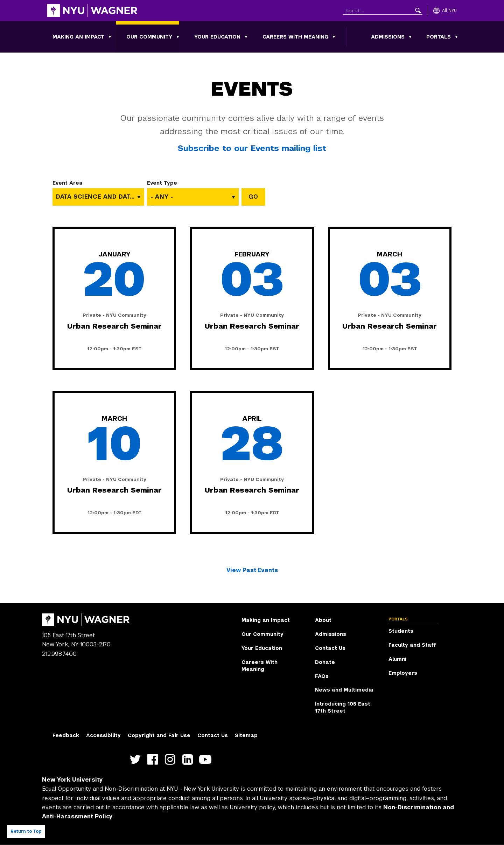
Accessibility (103, 735)
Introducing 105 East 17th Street (343, 707)
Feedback (66, 735)
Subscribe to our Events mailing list (252, 148)
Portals (439, 37)
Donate (325, 662)
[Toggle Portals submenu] (456, 37)
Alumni (397, 659)
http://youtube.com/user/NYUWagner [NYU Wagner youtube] (207, 759)
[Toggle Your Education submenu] (246, 37)
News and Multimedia (344, 690)
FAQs (322, 676)
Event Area (68, 183)
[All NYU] (445, 11)
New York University (72, 780)
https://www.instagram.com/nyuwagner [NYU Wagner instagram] (172, 759)
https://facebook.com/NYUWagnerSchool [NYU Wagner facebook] (154, 759)
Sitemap (246, 735)
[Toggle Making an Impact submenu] (110, 37)
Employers (403, 673)
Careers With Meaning (295, 37)
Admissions (388, 37)
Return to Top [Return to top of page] (26, 831)
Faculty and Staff (412, 645)
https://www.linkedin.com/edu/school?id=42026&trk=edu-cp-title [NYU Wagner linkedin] (189, 759)
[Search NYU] (383, 9)
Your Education (217, 37)
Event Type (162, 183)
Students (401, 631)
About (323, 620)
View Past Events (252, 570)
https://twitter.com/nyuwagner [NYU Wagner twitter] (137, 759)
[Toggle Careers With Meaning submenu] (334, 37)
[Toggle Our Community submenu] (178, 37)
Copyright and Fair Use (159, 735)
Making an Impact (78, 37)
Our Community (149, 37)
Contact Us (330, 648)
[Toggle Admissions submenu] (410, 37)
